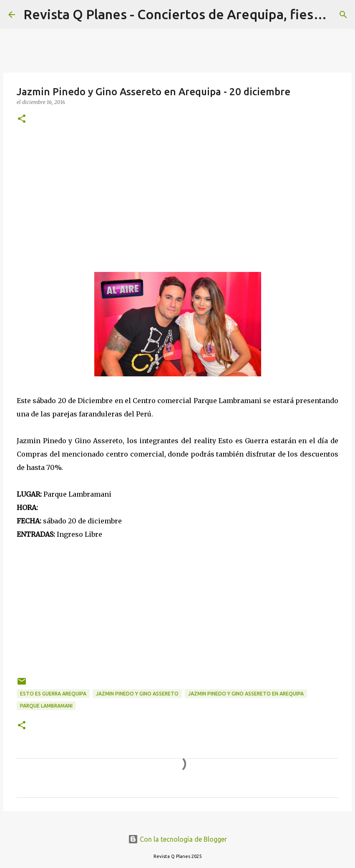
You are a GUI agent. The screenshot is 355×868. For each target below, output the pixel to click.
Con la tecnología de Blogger (177, 839)
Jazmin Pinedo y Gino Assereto (137, 694)
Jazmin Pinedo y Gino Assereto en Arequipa (246, 694)
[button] (22, 119)
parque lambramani (46, 706)
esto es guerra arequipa (53, 694)
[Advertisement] (177, 197)
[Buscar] (343, 15)
